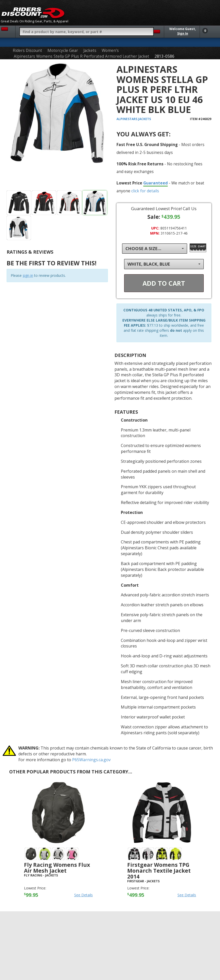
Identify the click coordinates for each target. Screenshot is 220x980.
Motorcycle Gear (63, 51)
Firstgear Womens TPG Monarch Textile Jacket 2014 (159, 871)
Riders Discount (27, 51)
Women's (110, 51)
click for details (145, 191)
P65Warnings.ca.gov (91, 760)
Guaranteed (156, 183)
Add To (164, 283)
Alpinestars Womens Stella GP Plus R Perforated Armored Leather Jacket (81, 56)
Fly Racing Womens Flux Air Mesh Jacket (57, 868)
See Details (83, 895)
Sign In (183, 33)
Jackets (90, 51)
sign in (28, 275)
